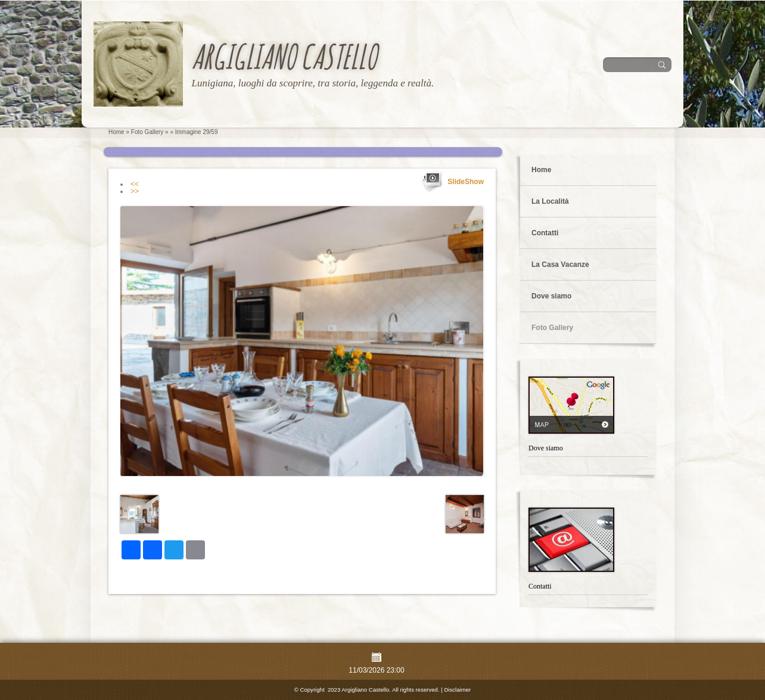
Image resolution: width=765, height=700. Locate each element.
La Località (550, 201)
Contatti (545, 233)
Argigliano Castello (284, 56)
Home (116, 132)
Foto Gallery (147, 132)
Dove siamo (551, 296)
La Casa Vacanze (560, 265)
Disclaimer (457, 690)
